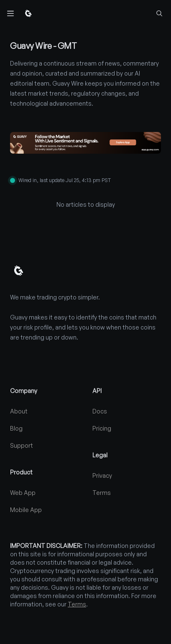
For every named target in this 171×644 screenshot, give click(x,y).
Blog (16, 428)
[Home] (28, 13)
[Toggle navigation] (10, 13)
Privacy (102, 475)
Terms (102, 493)
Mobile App (26, 510)
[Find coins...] (159, 13)
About (19, 411)
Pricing (102, 428)
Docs (100, 411)
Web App (23, 493)
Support (22, 445)
